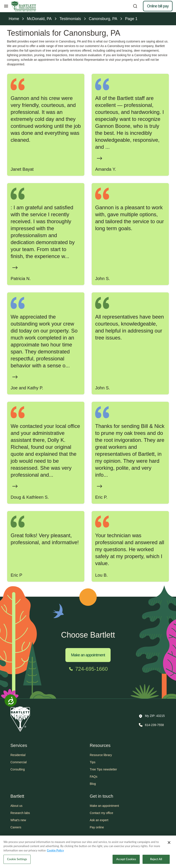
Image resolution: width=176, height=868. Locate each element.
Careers (16, 827)
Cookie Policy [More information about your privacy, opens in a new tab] (55, 851)
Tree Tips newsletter (103, 769)
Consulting (18, 769)
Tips (93, 762)
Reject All (156, 860)
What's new (18, 820)
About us (16, 806)
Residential (18, 755)
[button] (152, 716)
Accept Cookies (126, 860)
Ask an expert (99, 820)
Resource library (101, 755)
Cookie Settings (17, 860)
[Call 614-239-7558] (151, 725)
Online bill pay (158, 6)
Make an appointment (88, 655)
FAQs (94, 777)
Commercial (19, 762)
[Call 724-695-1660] (88, 669)
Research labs (20, 813)
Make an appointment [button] (104, 806)
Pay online (97, 827)
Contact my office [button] (101, 813)
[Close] (169, 843)
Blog (93, 784)
